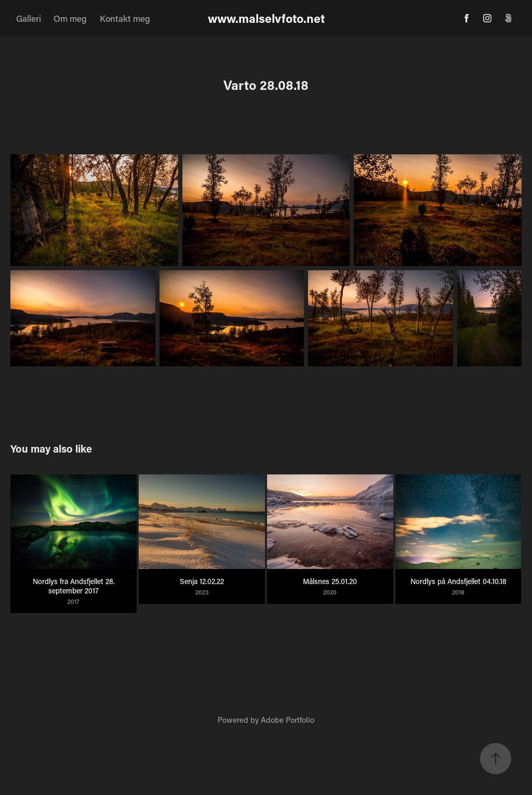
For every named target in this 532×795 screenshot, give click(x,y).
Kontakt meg (125, 18)
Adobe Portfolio (288, 720)
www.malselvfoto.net (266, 18)
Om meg (70, 18)
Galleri (29, 18)
